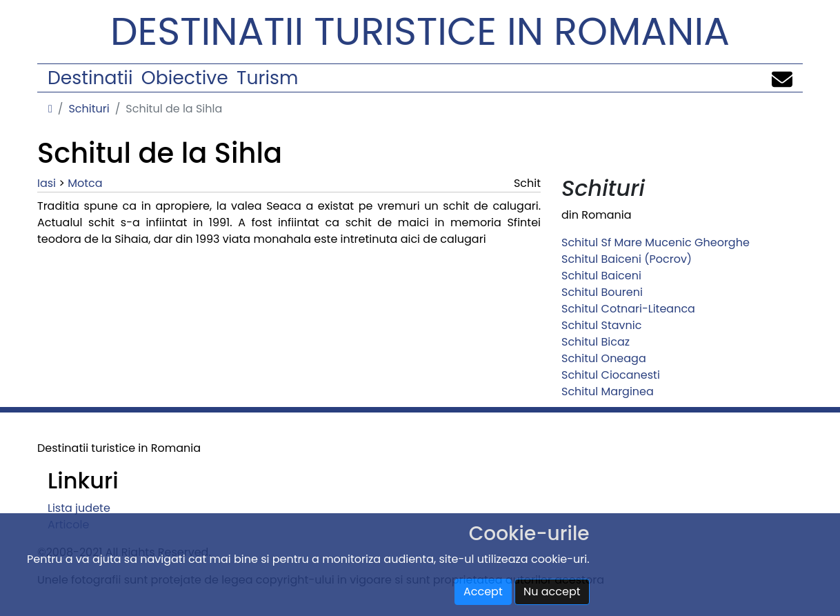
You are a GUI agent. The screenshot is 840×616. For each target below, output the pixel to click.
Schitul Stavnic (601, 325)
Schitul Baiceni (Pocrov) (627, 259)
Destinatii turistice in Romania (420, 31)
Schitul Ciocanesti (611, 375)
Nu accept (552, 592)
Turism (267, 78)
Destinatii (90, 78)
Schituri (89, 109)
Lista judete (79, 508)
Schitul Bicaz (596, 342)
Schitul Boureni (602, 292)
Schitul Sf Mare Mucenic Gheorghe (656, 242)
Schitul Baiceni (601, 276)
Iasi (47, 183)
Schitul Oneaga (604, 358)
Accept (483, 592)
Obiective (185, 78)
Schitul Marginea (608, 391)
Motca (85, 183)
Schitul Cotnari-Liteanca (628, 309)
